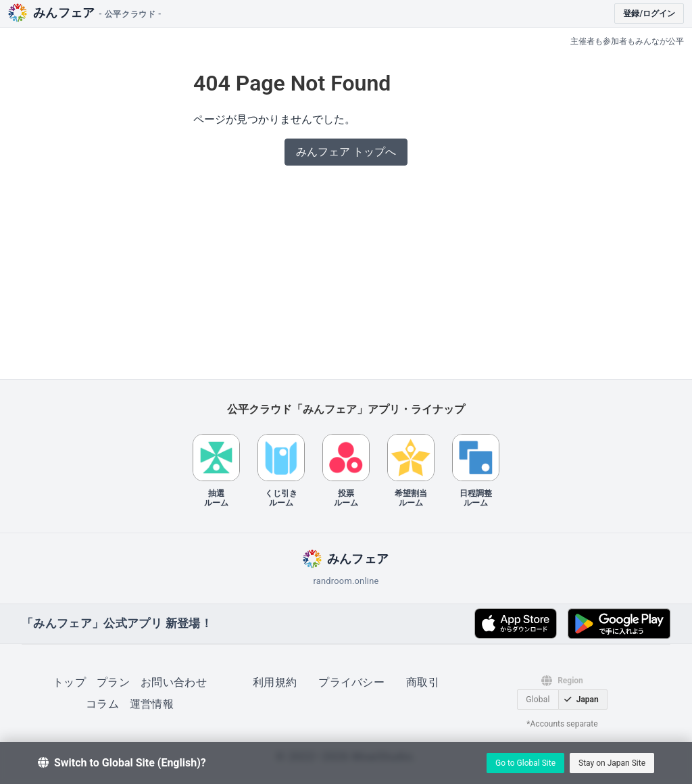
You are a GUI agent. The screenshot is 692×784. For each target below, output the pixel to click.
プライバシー (351, 682)
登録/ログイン (649, 14)
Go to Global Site (525, 763)
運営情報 (152, 704)
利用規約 (275, 682)
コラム (102, 704)
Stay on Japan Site (612, 763)
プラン (113, 682)
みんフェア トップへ (346, 152)
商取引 (423, 682)
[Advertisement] (346, 276)
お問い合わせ (174, 682)
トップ (69, 682)
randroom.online (346, 581)
